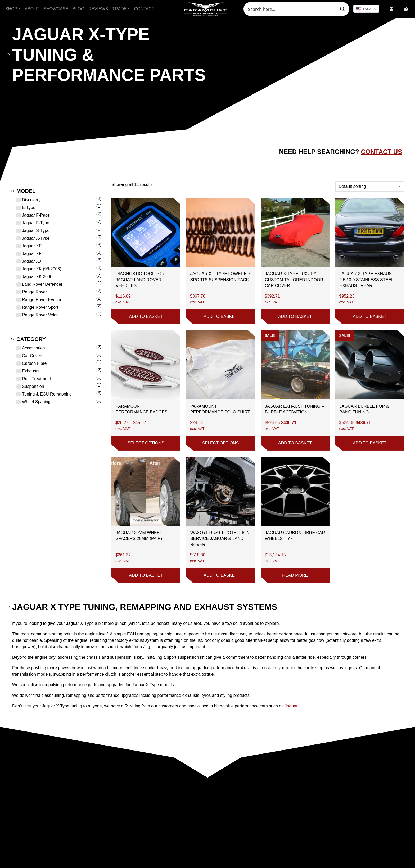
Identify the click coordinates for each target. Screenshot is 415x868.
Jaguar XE (32, 246)
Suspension (33, 386)
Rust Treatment (36, 379)
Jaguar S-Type (36, 231)
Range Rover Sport (40, 307)
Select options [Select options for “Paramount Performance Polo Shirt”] (220, 443)
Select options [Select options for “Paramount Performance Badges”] (146, 443)
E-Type (29, 208)
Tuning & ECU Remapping (47, 394)
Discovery (31, 200)
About (32, 9)
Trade (119, 9)
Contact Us (381, 152)
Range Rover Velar (40, 315)
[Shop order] (370, 187)
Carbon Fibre (34, 363)
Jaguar (291, 706)
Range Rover (34, 292)
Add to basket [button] (146, 317)
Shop (11, 9)
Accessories (33, 348)
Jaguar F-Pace (36, 215)
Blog (78, 9)
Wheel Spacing (36, 402)
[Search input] (291, 9)
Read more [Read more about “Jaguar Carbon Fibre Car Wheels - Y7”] (295, 575)
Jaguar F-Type (36, 223)
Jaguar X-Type (36, 238)
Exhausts (31, 371)
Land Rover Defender (42, 284)
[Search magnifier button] (342, 9)
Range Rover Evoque (42, 300)
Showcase (56, 9)
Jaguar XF (32, 254)
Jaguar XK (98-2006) (42, 269)
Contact (144, 9)
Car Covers (33, 356)
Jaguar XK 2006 (37, 277)
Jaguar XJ (31, 261)
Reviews (98, 9)
